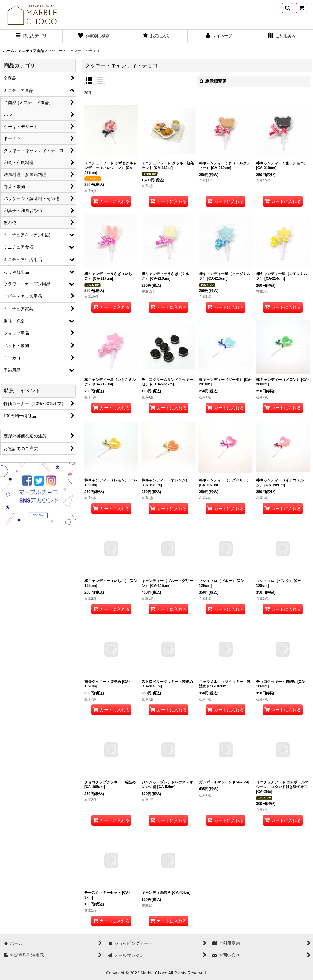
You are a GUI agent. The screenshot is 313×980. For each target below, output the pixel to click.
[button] (288, 8)
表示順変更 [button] (213, 81)
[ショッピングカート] (302, 8)
